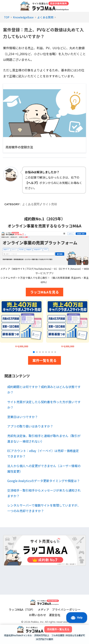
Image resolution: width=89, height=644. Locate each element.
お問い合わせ (37, 615)
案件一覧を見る (44, 360)
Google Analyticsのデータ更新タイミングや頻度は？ (44, 481)
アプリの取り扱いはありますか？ (30, 426)
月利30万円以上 (42, 635)
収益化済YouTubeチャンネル (18, 635)
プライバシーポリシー (66, 609)
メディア (43, 609)
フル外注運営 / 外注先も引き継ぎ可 (68, 635)
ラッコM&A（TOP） (22, 609)
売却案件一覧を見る (58, 629)
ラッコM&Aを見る (44, 292)
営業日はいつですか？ (23, 417)
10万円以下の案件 (44, 639)
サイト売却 (50, 204)
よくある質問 (31, 204)
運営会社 (55, 615)
